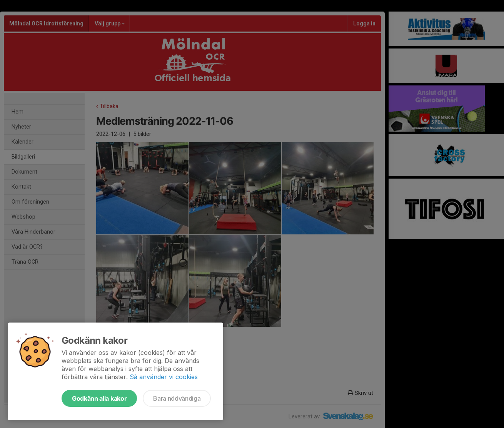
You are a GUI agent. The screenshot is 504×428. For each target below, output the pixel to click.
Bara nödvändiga (177, 398)
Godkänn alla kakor (99, 398)
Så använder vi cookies (164, 377)
